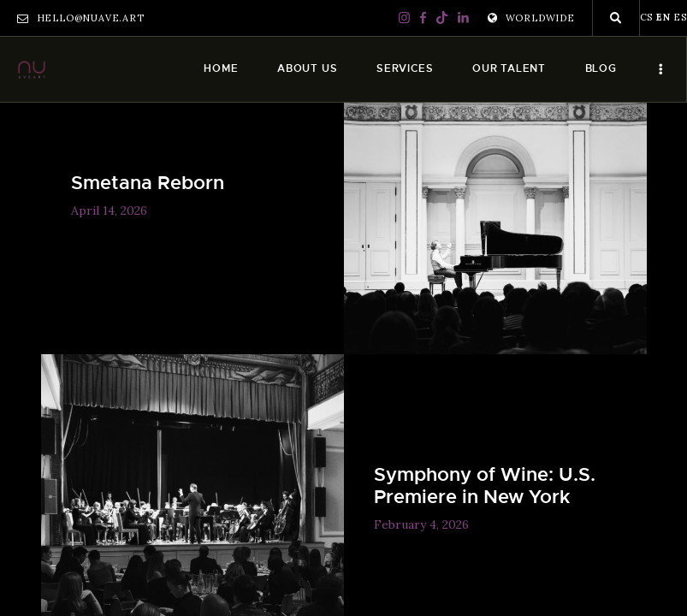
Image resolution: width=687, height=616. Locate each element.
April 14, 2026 (109, 210)
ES (680, 17)
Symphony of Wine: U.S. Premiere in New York (485, 486)
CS (647, 17)
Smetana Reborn (148, 183)
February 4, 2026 (421, 524)
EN (663, 17)
